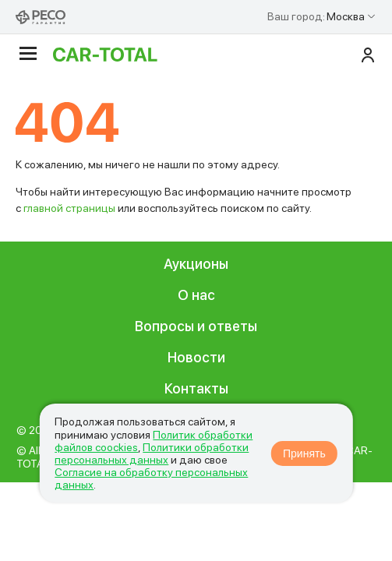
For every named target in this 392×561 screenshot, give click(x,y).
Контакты (196, 388)
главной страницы (69, 208)
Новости (196, 357)
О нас (196, 295)
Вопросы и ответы (196, 326)
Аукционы (196, 264)
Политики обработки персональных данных (152, 453)
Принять (304, 453)
